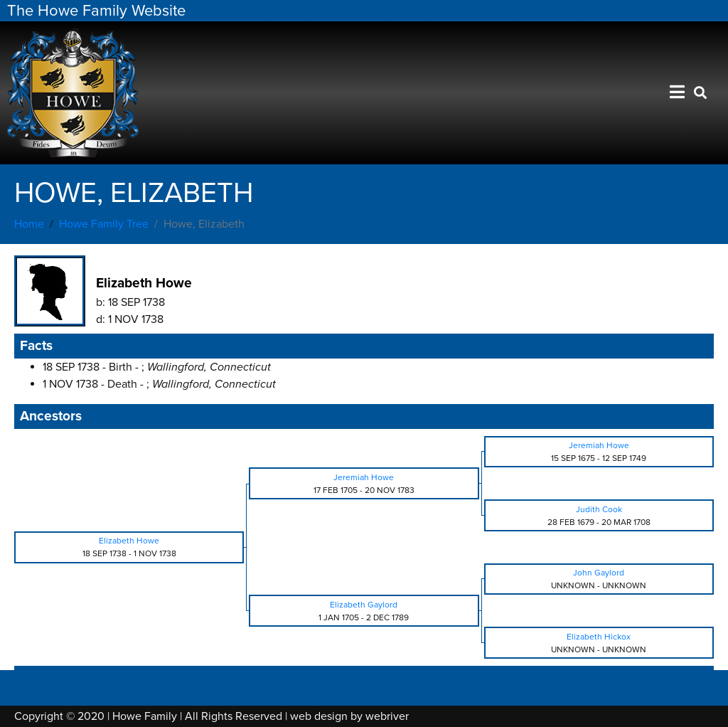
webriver (387, 716)
